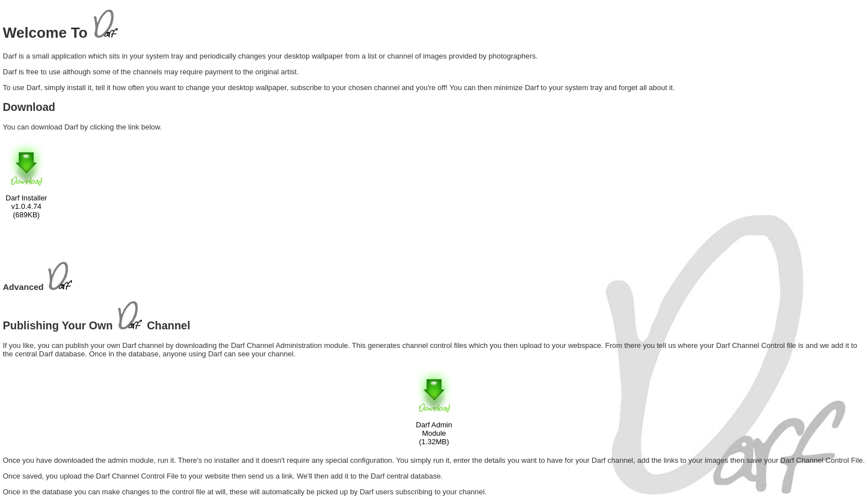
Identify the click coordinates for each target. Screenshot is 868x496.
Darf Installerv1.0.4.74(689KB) (26, 206)
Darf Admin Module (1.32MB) (434, 433)
